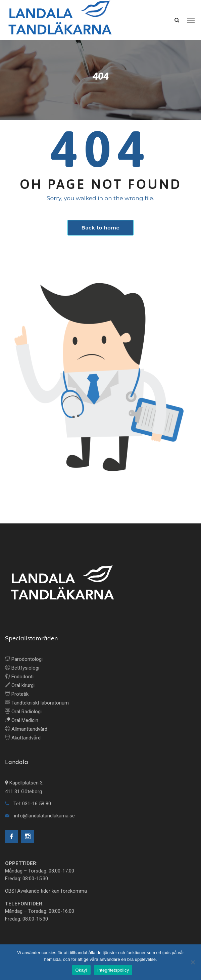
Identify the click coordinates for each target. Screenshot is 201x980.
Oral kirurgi (20, 685)
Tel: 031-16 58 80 (28, 804)
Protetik (17, 694)
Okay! (81, 970)
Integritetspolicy (113, 970)
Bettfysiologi (22, 668)
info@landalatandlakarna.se (40, 816)
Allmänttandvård (26, 729)
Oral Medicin (22, 720)
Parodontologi (24, 659)
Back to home (101, 228)
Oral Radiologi (23, 712)
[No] (193, 962)
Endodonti (19, 677)
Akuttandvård (23, 738)
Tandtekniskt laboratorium (37, 703)
